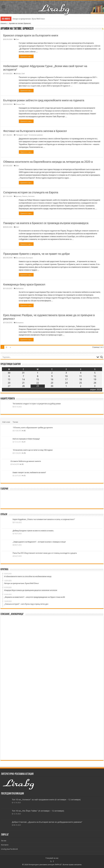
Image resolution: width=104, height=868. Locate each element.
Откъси (18, 104)
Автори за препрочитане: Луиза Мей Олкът (29, 19)
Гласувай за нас (52, 858)
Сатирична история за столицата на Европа (31, 192)
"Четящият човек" (22, 135)
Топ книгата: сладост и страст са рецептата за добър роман (37, 404)
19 (25, 453)
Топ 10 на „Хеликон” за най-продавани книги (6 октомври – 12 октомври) (46, 800)
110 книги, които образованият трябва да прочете (33, 428)
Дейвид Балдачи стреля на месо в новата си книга (33, 531)
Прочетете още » (26, 56)
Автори (18, 74)
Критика (18, 196)
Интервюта (19, 323)
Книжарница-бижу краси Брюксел (24, 284)
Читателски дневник (36, 135)
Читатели (31, 196)
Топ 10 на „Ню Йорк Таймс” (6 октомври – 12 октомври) (38, 811)
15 (25, 476)
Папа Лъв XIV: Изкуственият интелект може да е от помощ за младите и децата (45, 553)
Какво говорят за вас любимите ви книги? (29, 472)
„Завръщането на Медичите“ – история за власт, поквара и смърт (39, 542)
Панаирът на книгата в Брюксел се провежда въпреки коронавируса (46, 223)
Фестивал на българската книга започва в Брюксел (35, 131)
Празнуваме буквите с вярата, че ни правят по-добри (36, 254)
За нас (4, 841)
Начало (4, 23)
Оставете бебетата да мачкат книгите (26, 461)
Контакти (5, 845)
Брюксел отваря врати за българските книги (31, 35)
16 (22, 464)
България (29, 258)
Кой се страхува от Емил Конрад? (26, 439)
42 (25, 431)
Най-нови (6, 422)
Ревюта (25, 196)
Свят (17, 39)
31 (25, 442)
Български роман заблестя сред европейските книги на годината (44, 100)
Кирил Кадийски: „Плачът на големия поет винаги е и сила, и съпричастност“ (44, 519)
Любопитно (20, 288)
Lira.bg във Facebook (9, 849)
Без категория (21, 258)
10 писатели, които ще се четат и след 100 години (33, 450)
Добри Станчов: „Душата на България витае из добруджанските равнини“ (47, 822)
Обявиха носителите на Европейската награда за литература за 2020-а (48, 162)
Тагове (15, 422)
